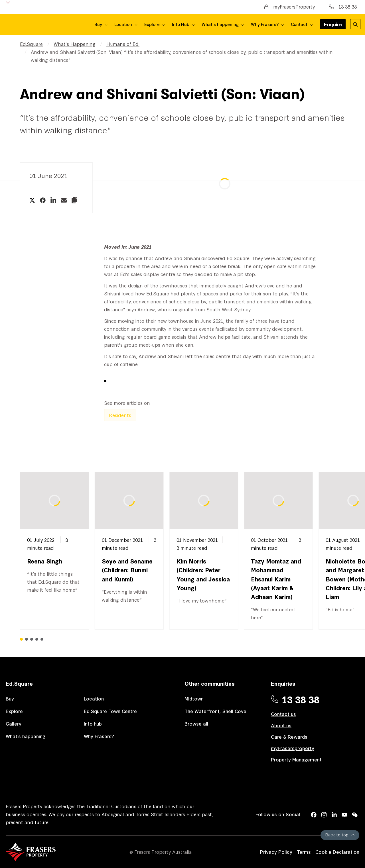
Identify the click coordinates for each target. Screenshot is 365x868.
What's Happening (75, 44)
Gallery (14, 723)
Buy (10, 698)
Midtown (194, 698)
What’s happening (26, 736)
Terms (304, 852)
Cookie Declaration (337, 852)
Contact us (283, 714)
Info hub (93, 723)
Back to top (340, 835)
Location (94, 698)
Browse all (196, 723)
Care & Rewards (289, 737)
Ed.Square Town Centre (110, 711)
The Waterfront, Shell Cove (215, 711)
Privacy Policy (276, 852)
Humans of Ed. (123, 44)
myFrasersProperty (290, 6)
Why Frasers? (99, 736)
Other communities (210, 683)
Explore (14, 711)
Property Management (296, 759)
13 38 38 (343, 6)
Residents (120, 415)
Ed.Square (31, 44)
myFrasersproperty (293, 748)
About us (281, 725)
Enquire (333, 25)
